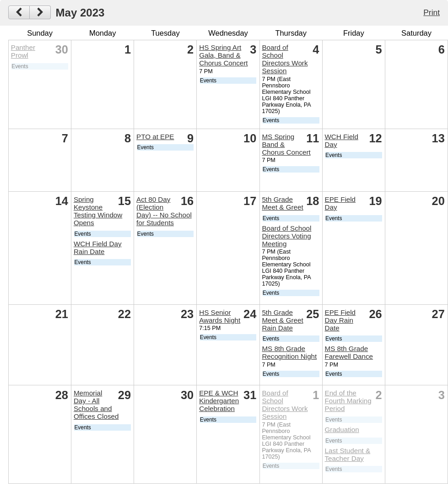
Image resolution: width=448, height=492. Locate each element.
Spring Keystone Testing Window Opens (98, 211)
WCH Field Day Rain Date (98, 248)
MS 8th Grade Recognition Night (289, 352)
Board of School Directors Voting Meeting (286, 236)
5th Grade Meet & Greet (282, 203)
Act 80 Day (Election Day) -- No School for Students (164, 211)
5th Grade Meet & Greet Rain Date (282, 320)
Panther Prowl (23, 51)
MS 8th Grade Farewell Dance (349, 352)
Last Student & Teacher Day (348, 454)
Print (432, 12)
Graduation (342, 430)
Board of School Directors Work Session (285, 59)
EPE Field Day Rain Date (340, 320)
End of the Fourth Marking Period (348, 401)
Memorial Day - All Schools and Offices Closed (96, 405)
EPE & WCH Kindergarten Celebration (219, 401)
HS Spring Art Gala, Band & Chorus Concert (223, 55)
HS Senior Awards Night (220, 316)
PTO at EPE (155, 137)
